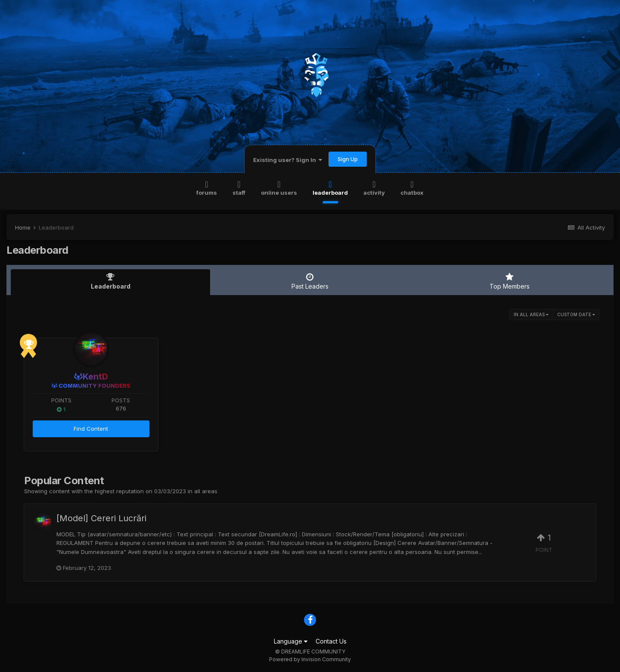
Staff (239, 188)
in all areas (531, 314)
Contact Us (331, 641)
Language (291, 641)
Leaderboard (330, 188)
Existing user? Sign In (288, 160)
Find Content (91, 429)
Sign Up (348, 159)
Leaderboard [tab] (110, 281)
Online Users (279, 188)
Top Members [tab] (510, 281)
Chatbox (412, 188)
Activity (374, 188)
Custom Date (576, 314)
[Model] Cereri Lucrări (101, 518)
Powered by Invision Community (310, 659)
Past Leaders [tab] (310, 281)
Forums (207, 188)
